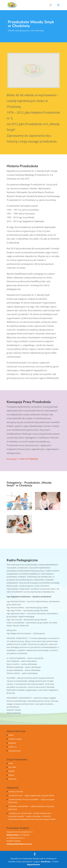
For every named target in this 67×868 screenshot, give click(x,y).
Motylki (11, 771)
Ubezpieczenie (15, 751)
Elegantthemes (33, 865)
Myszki (11, 775)
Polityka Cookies (15, 739)
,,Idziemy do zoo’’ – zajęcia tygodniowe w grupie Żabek (31, 795)
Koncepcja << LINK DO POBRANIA (22, 459)
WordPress (46, 862)
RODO (11, 735)
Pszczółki (12, 767)
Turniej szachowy (16, 792)
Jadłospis (12, 743)
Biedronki (12, 779)
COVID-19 (12, 747)
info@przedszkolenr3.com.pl (19, 844)
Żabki (11, 763)
